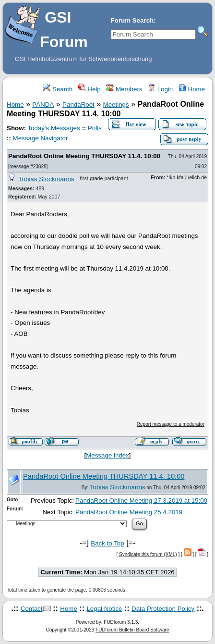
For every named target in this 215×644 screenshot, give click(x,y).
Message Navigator (41, 138)
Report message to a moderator (171, 424)
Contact (32, 609)
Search (58, 89)
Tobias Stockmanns (47, 179)
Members (124, 89)
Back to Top (107, 543)
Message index (107, 455)
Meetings (116, 105)
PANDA (43, 105)
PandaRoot (78, 105)
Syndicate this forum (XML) (148, 554)
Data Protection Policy (163, 609)
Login (160, 89)
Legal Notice (104, 609)
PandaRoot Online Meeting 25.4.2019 (129, 512)
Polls (95, 128)
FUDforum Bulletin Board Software (132, 630)
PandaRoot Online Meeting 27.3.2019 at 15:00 (141, 501)
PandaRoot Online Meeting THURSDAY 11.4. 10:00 (84, 156)
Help (90, 89)
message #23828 (28, 167)
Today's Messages (54, 128)
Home (192, 89)
